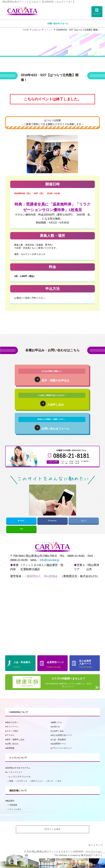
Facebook (52, 521)
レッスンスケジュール (20, 776)
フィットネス (15, 809)
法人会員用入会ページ (62, 735)
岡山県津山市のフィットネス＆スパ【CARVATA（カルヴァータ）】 (39, 2)
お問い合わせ (12, 744)
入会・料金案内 (59, 740)
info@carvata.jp (49, 560)
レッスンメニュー (14, 772)
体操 (11, 781)
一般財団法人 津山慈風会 (41, 576)
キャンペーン (12, 727)
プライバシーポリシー (62, 748)
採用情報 (10, 748)
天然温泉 (13, 805)
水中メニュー (37, 781)
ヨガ (59, 781)
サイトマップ (95, 845)
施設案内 (10, 801)
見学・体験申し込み (15, 740)
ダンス (50, 781)
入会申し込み (58, 731)
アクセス (10, 735)
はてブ (84, 521)
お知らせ (56, 727)
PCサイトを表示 (53, 829)
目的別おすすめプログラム (18, 768)
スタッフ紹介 (12, 731)
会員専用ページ (59, 744)
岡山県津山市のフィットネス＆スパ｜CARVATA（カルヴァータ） (67, 852)
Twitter (21, 521)
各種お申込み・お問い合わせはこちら (52, 350)
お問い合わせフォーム (58, 24)
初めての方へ (12, 722)
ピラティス (22, 781)
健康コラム (57, 722)
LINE (21, 529)
